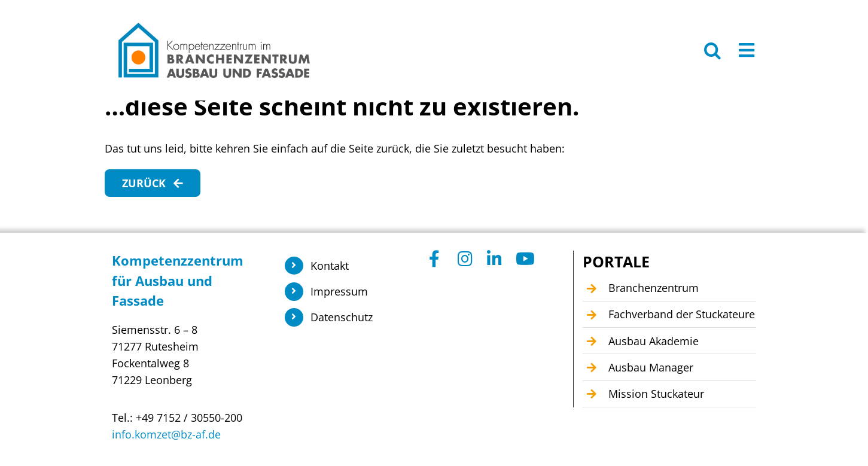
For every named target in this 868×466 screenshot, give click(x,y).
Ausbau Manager (651, 367)
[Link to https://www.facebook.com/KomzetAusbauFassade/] (437, 259)
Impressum (339, 291)
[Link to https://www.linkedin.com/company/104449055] (495, 259)
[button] (712, 50)
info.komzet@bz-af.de (166, 434)
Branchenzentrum (654, 288)
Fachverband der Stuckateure (682, 314)
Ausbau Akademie (654, 341)
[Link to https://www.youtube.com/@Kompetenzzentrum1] (524, 259)
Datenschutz (342, 317)
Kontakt (330, 266)
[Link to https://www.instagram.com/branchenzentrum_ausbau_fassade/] (466, 259)
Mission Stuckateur (656, 394)
